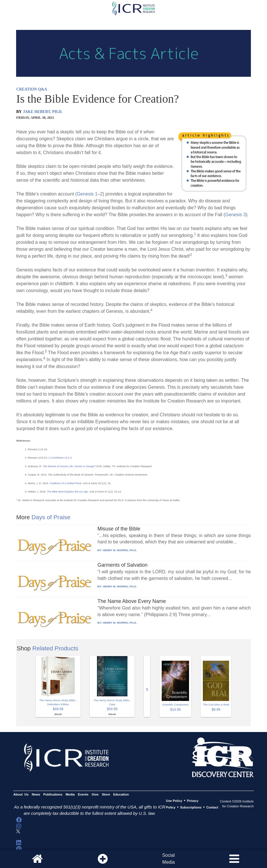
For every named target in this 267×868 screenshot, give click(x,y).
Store (106, 794)
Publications (53, 794)
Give (95, 794)
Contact (212, 807)
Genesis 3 (235, 215)
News (36, 794)
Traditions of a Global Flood (65, 483)
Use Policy (174, 801)
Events (83, 794)
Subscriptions (191, 807)
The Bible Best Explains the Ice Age (67, 492)
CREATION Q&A (32, 89)
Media (70, 794)
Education (121, 794)
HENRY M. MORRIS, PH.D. (120, 550)
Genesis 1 (87, 194)
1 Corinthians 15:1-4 (60, 458)
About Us (21, 794)
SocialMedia (169, 859)
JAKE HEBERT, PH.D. (43, 112)
